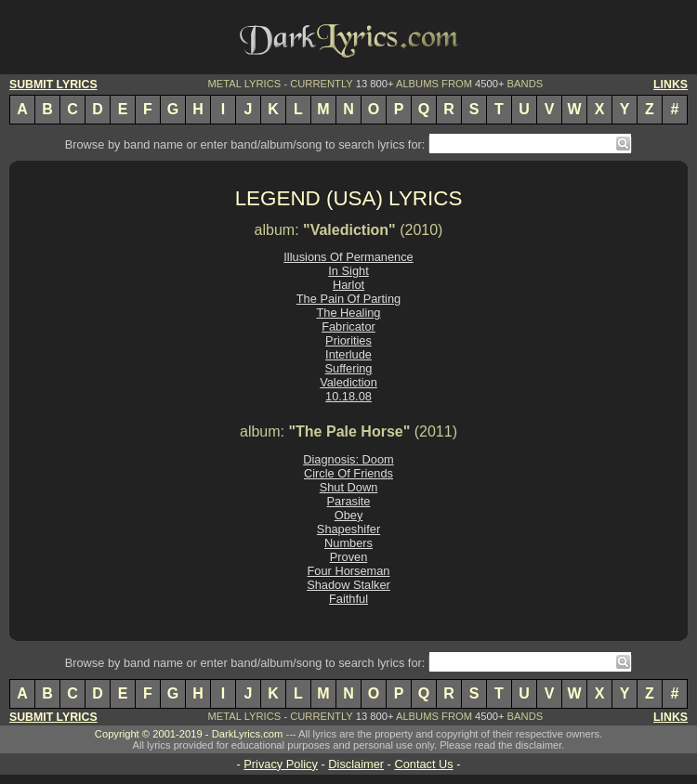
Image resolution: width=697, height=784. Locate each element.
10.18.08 (348, 396)
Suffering (349, 368)
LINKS (671, 85)
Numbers (348, 543)
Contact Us (423, 764)
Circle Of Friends (348, 473)
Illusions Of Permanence (348, 257)
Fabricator (348, 327)
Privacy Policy (281, 764)
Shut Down (349, 487)
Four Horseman (349, 571)
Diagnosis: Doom (348, 459)
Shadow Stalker (348, 585)
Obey (349, 515)
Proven (349, 557)
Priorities (348, 340)
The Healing (348, 313)
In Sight (348, 271)
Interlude (348, 354)
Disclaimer (356, 764)
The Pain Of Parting (348, 299)
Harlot (348, 285)
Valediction (348, 382)
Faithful (348, 599)
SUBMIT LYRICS (53, 85)
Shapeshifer (348, 529)
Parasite (349, 501)
